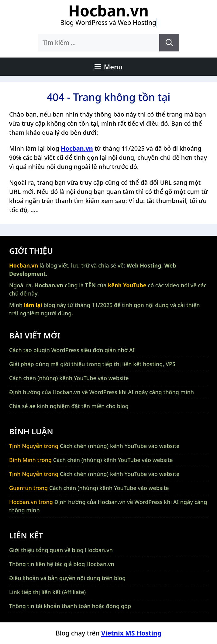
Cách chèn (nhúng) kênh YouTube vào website (69, 378)
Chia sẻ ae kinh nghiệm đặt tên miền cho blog (69, 406)
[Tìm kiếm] (169, 43)
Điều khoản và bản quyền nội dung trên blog (67, 578)
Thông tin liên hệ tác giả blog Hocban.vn (62, 564)
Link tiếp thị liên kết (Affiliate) (47, 592)
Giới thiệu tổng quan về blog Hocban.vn (61, 550)
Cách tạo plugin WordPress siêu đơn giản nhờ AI (72, 350)
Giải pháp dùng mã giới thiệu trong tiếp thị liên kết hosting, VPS (92, 364)
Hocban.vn (108, 11)
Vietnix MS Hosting (131, 633)
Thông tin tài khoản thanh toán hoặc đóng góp (70, 606)
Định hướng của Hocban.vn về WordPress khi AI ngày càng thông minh (102, 392)
